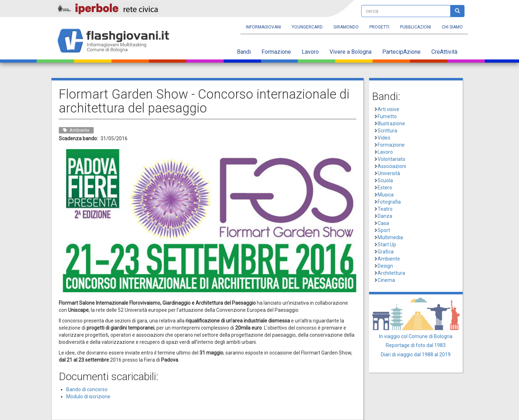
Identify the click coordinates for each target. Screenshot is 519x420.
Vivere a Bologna (351, 52)
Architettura (391, 273)
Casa (383, 223)
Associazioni (392, 166)
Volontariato (391, 159)
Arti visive (388, 109)
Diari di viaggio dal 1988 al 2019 (416, 355)
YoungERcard (307, 27)
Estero (385, 188)
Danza (385, 216)
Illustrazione (391, 124)
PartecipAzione (401, 52)
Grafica (386, 252)
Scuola (385, 180)
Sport (384, 230)
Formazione (276, 52)
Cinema (386, 280)
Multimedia (390, 237)
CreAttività (444, 52)
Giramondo (346, 27)
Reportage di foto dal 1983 (416, 345)
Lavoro (310, 52)
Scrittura (387, 131)
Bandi (244, 52)
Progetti (379, 27)
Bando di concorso (87, 389)
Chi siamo (452, 27)
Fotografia (389, 202)
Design (385, 266)
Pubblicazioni (416, 27)
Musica (386, 195)
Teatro (385, 209)
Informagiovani (263, 27)
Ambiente (389, 259)
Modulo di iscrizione (88, 397)
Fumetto (387, 116)
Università (389, 173)
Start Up (387, 245)
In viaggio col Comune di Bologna (416, 336)
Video (384, 138)
